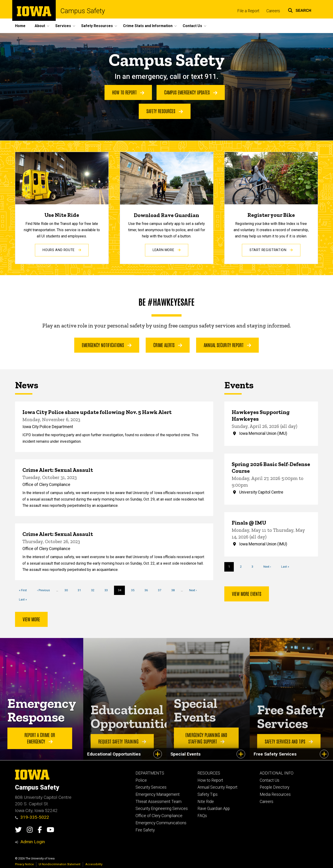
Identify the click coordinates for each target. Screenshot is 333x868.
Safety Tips (208, 794)
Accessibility (94, 864)
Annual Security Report (227, 345)
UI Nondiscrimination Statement (60, 864)
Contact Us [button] (192, 26)
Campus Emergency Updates (191, 92)
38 (175, 590)
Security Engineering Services (162, 809)
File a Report (248, 11)
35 (134, 590)
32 (94, 590)
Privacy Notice (24, 864)
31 (81, 590)
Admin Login (33, 842)
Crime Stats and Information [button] (148, 26)
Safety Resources (165, 111)
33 (108, 590)
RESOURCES (209, 773)
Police (141, 780)
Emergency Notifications (107, 345)
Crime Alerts (168, 345)
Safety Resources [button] (97, 26)
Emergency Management (158, 794)
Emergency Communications (161, 823)
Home (20, 26)
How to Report (128, 92)
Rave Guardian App (214, 809)
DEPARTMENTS (150, 773)
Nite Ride (206, 802)
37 (161, 590)
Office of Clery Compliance (159, 816)
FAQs (202, 816)
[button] (300, 10)
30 (68, 590)
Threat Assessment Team (159, 802)
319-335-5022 (32, 817)
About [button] (40, 26)
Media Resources (275, 794)
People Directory (274, 787)
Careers (273, 11)
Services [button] (63, 26)
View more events (247, 594)
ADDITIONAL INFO (277, 773)
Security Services (151, 787)
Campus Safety (83, 11)
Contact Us (270, 780)
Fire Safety (145, 830)
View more (31, 619)
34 (122, 591)
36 (148, 590)
